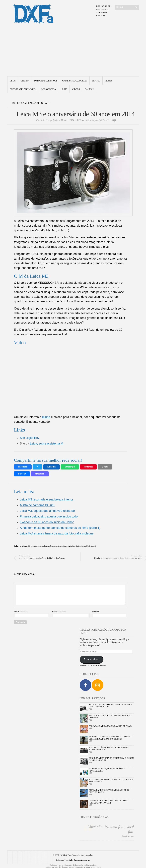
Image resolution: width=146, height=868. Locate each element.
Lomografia (49, 89)
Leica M (85, 546)
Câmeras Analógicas (75, 81)
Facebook (23, 467)
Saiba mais (102, 12)
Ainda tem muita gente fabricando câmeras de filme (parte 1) (60, 528)
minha (46, 417)
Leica (78, 546)
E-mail (105, 467)
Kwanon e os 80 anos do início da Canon (47, 522)
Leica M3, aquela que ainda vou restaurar (47, 511)
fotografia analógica (23, 89)
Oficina (25, 81)
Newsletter (102, 9)
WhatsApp (70, 467)
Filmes (109, 81)
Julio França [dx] (49, 120)
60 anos (31, 546)
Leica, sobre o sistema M (47, 443)
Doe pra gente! (104, 6)
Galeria (89, 89)
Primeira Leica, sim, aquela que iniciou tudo (49, 516)
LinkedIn (51, 467)
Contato (100, 16)
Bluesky (22, 474)
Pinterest (88, 467)
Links (64, 89)
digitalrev (71, 546)
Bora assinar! (92, 659)
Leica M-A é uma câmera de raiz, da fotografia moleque (57, 533)
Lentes (96, 81)
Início (16, 103)
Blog (13, 81)
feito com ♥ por (73, 860)
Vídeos (76, 89)
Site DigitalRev (30, 438)
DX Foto (68, 855)
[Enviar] (137, 7)
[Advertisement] (73, 51)
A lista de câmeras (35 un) (37, 505)
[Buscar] (125, 7)
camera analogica (42, 546)
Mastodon (40, 474)
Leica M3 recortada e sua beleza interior (46, 499)
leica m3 (93, 546)
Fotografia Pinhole (46, 81)
